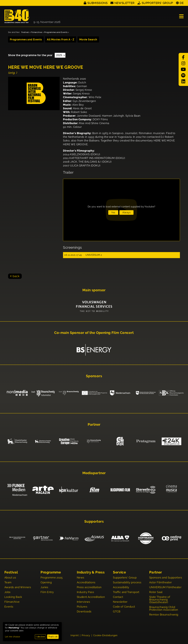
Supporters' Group (157, 3)
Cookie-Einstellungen (105, 635)
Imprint (75, 635)
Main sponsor (94, 290)
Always (126, 212)
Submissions (97, 3)
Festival (25, 32)
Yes (113, 212)
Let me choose (12, 637)
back (16, 276)
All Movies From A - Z (61, 39)
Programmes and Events (56, 32)
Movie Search (88, 39)
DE (182, 3)
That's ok (53, 637)
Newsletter (124, 3)
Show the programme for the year (31, 55)
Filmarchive (36, 32)
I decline (40, 637)
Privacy (86, 635)
